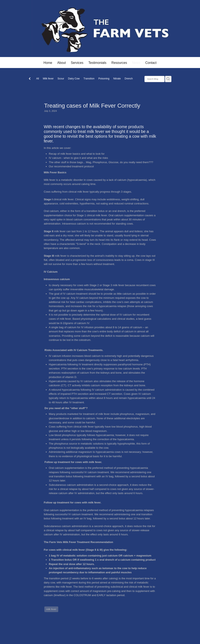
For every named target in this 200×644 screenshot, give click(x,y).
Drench (129, 79)
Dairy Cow (74, 79)
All (38, 79)
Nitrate (117, 79)
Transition (89, 79)
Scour (61, 79)
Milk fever (48, 79)
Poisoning (104, 79)
